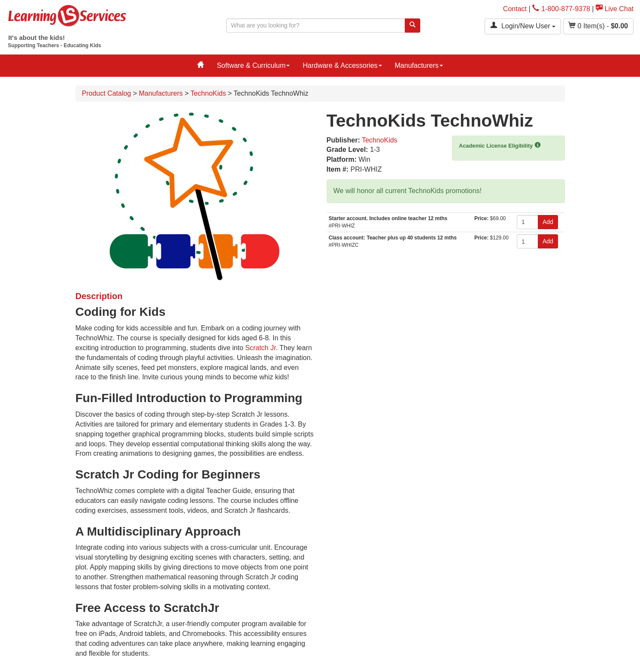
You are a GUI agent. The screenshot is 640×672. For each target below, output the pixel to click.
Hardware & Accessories (342, 65)
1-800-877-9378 (561, 9)
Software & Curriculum (253, 65)
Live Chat (615, 9)
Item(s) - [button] (598, 26)
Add (548, 222)
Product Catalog (107, 93)
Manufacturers (419, 65)
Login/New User (523, 26)
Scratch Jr (260, 348)
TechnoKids (208, 93)
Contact (515, 9)
